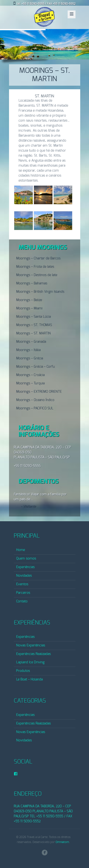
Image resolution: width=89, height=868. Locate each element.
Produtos (23, 671)
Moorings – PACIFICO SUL (35, 408)
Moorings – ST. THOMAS (34, 325)
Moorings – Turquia (30, 383)
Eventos (22, 584)
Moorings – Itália (28, 350)
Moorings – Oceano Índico (35, 400)
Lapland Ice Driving (30, 662)
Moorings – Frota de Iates (35, 267)
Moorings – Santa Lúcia (33, 317)
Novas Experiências (31, 645)
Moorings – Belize (29, 300)
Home (21, 550)
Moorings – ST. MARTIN (33, 333)
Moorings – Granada (31, 342)
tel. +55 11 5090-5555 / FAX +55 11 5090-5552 (46, 4)
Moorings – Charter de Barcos (38, 258)
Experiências (25, 567)
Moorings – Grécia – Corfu (35, 367)
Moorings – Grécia (30, 358)
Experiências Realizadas (33, 654)
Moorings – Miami (29, 308)
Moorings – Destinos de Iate (37, 275)
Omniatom (62, 842)
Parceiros (23, 593)
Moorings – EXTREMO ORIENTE (39, 392)
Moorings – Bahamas (32, 283)
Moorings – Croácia (30, 375)
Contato (22, 601)
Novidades (24, 576)
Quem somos (26, 559)
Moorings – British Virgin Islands (40, 292)
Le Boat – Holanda (29, 680)
